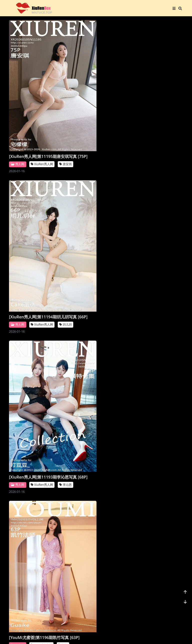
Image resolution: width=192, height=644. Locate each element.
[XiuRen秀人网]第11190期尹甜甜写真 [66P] (27, 285)
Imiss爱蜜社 (132, 296)
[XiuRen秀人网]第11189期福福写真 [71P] (71, 285)
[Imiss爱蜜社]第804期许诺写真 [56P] (120, 285)
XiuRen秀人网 (42, 101)
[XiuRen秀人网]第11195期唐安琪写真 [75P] (27, 91)
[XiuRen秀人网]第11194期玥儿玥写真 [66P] (72, 91)
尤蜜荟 (18, 198)
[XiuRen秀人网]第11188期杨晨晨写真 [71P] (27, 383)
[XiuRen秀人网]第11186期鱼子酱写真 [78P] (118, 383)
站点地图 (110, 634)
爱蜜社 (109, 296)
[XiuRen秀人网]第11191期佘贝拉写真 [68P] (118, 188)
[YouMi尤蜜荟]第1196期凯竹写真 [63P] (29, 188)
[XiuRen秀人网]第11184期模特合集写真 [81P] (74, 480)
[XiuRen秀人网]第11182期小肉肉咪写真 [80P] (29, 577)
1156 (168, 608)
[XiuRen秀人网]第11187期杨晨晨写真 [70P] (72, 383)
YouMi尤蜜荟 (41, 199)
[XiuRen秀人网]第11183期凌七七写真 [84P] (118, 480)
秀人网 (18, 101)
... (156, 608)
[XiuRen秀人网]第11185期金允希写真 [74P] (27, 480)
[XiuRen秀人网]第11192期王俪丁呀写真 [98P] (74, 188)
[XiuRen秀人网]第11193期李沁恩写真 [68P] (118, 91)
